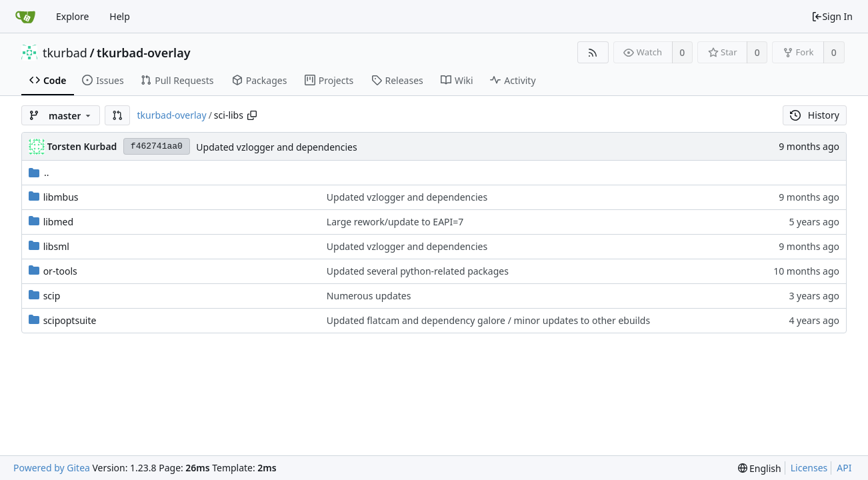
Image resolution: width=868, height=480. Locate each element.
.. (39, 172)
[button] (117, 115)
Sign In (832, 16)
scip (52, 296)
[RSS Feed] (593, 52)
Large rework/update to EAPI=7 (395, 222)
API (844, 468)
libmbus (61, 197)
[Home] (25, 17)
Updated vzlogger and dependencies (276, 147)
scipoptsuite (70, 320)
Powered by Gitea (52, 468)
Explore (72, 16)
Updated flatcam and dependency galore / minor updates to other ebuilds (488, 320)
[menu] (760, 468)
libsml (56, 246)
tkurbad (65, 53)
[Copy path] (252, 115)
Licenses (809, 468)
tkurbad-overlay (143, 53)
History (815, 115)
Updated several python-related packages (418, 271)
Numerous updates (369, 296)
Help (120, 16)
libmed (58, 222)
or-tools (60, 271)
